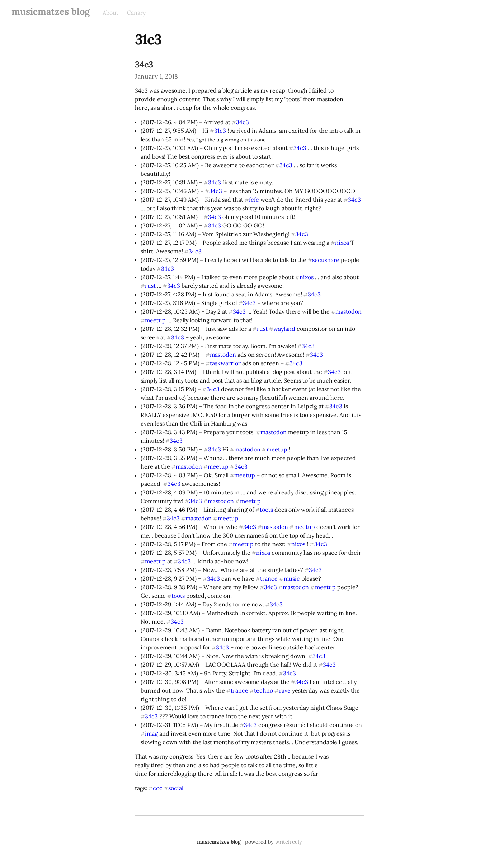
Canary (136, 13)
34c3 (144, 64)
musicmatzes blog (51, 11)
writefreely (289, 842)
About (110, 13)
